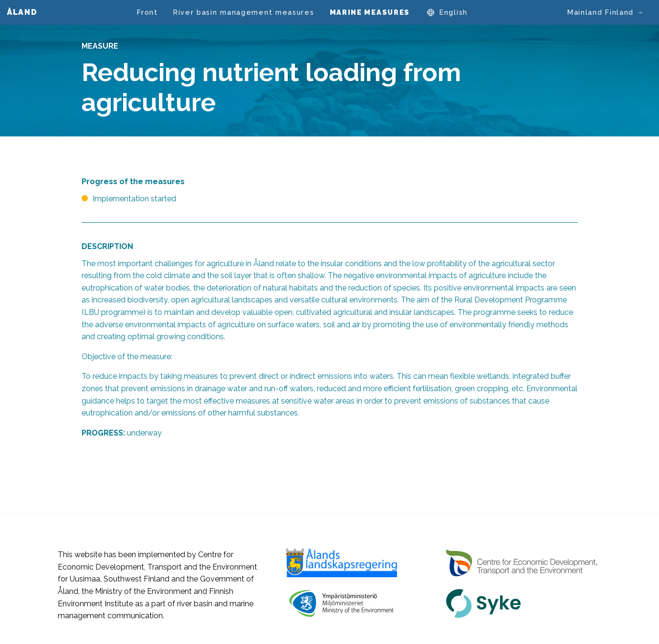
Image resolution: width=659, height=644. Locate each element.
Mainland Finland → (606, 12)
